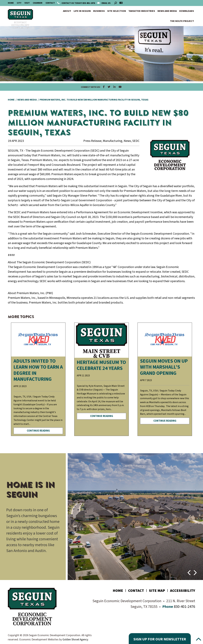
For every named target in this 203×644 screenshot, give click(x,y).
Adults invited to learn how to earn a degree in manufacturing (38, 370)
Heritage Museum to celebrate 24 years (101, 365)
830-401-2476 (76, 3)
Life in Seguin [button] (82, 11)
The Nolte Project (182, 21)
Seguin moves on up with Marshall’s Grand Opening (164, 367)
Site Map (157, 591)
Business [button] (99, 11)
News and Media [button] (167, 11)
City (19, 3)
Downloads (187, 11)
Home (11, 3)
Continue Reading (38, 431)
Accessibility (183, 591)
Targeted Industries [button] (142, 11)
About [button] (67, 11)
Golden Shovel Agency (75, 640)
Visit (27, 3)
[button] (189, 571)
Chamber (38, 3)
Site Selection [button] (117, 11)
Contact (50, 3)
